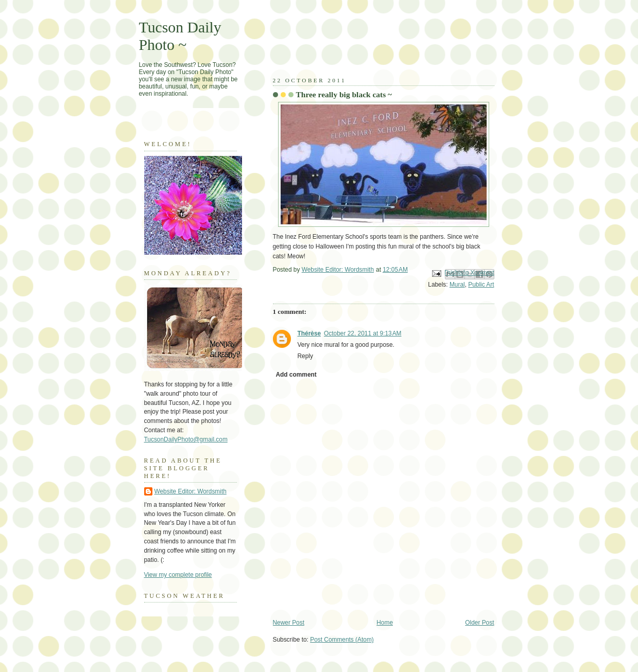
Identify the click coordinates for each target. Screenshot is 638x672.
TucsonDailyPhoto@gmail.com (186, 439)
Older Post (479, 623)
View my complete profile (178, 575)
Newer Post (289, 623)
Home (385, 623)
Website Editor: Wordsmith (191, 491)
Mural (457, 285)
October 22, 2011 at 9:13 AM (363, 333)
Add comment (296, 375)
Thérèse (309, 333)
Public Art (481, 285)
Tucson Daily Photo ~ (180, 36)
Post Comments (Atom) (342, 640)
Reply (305, 356)
